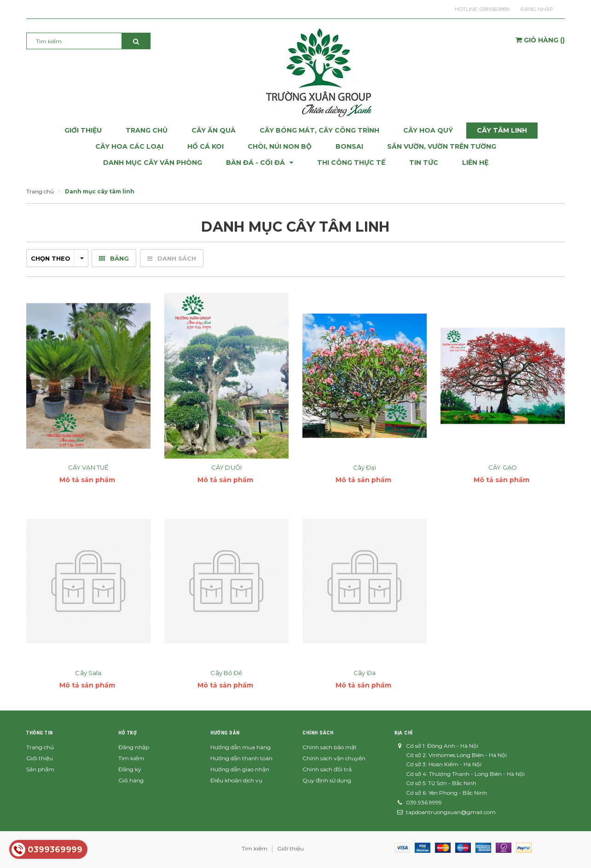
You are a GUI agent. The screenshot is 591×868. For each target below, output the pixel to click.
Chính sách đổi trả (327, 769)
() (540, 40)
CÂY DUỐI (226, 467)
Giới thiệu (40, 758)
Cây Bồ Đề (226, 673)
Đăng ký (130, 769)
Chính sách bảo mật (330, 747)
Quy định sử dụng (327, 780)
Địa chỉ (404, 733)
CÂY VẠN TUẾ (88, 467)
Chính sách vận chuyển (334, 758)
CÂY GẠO (503, 467)
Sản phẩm (40, 769)
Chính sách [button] (318, 733)
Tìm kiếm (131, 758)
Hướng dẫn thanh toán (241, 758)
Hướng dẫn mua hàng (240, 747)
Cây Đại (365, 467)
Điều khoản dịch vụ (236, 780)
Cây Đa (365, 673)
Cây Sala (88, 673)
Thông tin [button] (40, 733)
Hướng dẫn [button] (225, 733)
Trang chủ (40, 747)
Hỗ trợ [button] (127, 733)
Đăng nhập (537, 9)
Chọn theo (57, 258)
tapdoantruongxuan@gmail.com (451, 812)
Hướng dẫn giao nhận (240, 769)
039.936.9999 (494, 9)
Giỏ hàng (131, 780)
